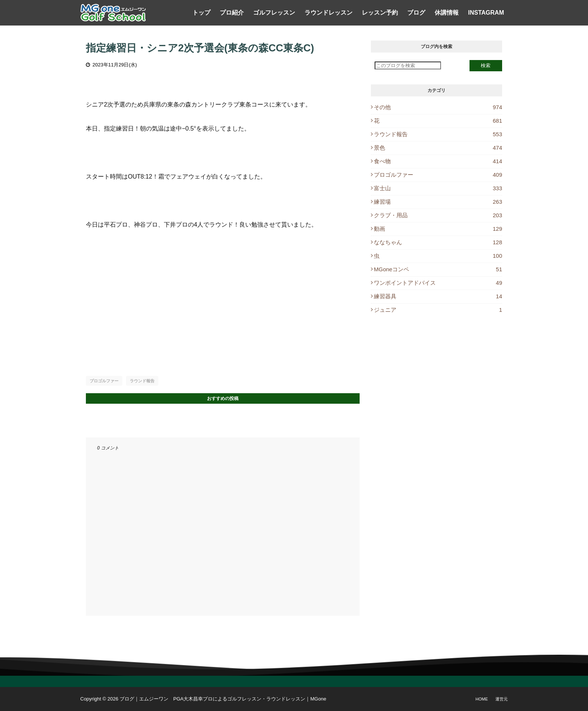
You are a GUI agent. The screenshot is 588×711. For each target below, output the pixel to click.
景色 (438, 148)
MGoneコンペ (438, 269)
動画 (438, 229)
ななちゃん (438, 242)
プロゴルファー (104, 381)
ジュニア (438, 310)
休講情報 (447, 13)
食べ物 (438, 161)
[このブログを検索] (408, 65)
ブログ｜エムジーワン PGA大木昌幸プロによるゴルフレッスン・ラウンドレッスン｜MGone (223, 699)
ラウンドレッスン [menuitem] (328, 13)
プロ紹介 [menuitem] (232, 13)
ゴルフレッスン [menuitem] (274, 13)
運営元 (502, 699)
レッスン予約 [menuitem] (380, 13)
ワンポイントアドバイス (438, 283)
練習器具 (438, 296)
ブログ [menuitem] (416, 13)
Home (482, 699)
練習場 (438, 202)
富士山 (438, 188)
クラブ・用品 (438, 215)
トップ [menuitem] (201, 13)
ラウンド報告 (142, 381)
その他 (438, 107)
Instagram (486, 13)
